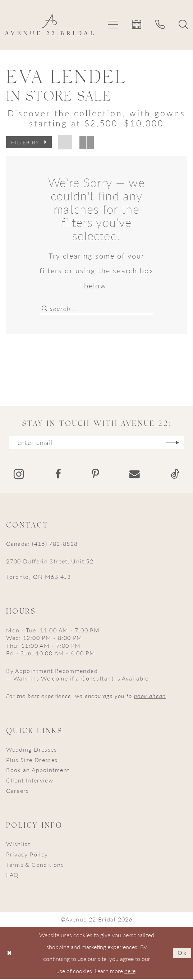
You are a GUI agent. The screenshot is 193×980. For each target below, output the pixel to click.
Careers (18, 792)
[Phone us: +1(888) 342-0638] (160, 25)
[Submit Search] (45, 308)
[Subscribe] (175, 443)
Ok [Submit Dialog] (182, 954)
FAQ (12, 876)
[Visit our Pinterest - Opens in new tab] (95, 475)
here (130, 972)
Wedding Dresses (32, 750)
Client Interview (30, 781)
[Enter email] (96, 443)
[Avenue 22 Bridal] (50, 25)
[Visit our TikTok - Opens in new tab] (175, 475)
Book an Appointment (38, 771)
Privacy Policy (27, 855)
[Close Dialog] (9, 954)
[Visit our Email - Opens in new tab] (135, 475)
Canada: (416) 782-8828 (42, 545)
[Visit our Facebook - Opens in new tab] (58, 475)
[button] (113, 25)
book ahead (150, 697)
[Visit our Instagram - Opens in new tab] (19, 475)
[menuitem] (113, 25)
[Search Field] (96, 308)
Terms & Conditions (35, 866)
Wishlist (18, 845)
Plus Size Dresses (32, 761)
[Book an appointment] (137, 25)
